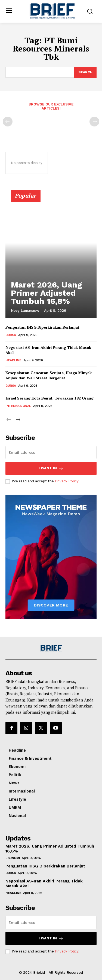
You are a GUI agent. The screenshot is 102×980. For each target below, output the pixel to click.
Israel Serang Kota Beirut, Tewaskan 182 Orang (50, 398)
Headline (13, 360)
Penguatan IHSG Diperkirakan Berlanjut (42, 327)
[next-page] (18, 420)
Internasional (18, 406)
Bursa (11, 335)
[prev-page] (8, 122)
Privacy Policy (67, 481)
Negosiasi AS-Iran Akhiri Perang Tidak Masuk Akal (48, 350)
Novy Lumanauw (25, 311)
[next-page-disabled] (94, 122)
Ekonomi (13, 858)
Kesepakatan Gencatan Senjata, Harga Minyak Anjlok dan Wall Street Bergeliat (49, 375)
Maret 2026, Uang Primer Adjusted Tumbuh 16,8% (47, 293)
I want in (51, 468)
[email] (51, 452)
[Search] (85, 72)
